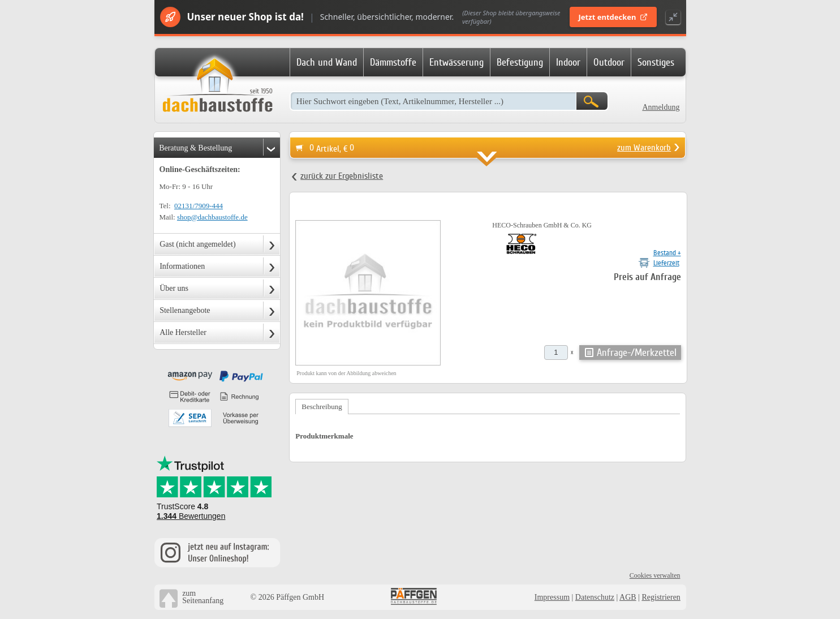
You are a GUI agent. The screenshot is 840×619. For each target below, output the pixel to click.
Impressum (552, 597)
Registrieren (661, 597)
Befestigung (520, 62)
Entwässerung (456, 62)
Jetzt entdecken (613, 17)
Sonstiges (656, 62)
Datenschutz (595, 597)
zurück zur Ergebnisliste (342, 176)
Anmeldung (661, 107)
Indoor (568, 62)
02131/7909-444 (199, 206)
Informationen (182, 266)
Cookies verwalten (655, 575)
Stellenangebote (185, 310)
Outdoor (609, 62)
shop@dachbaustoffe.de (212, 217)
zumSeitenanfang (203, 597)
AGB (628, 597)
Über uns (174, 288)
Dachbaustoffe (217, 86)
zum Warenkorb (644, 148)
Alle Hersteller (183, 332)
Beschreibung (322, 407)
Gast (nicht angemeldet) (198, 244)
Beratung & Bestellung (195, 148)
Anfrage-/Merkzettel (637, 353)
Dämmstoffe (393, 62)
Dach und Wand (327, 62)
